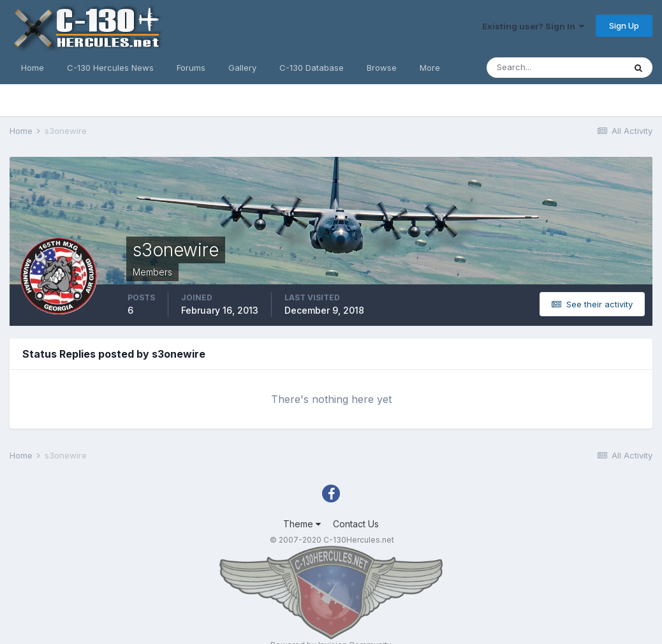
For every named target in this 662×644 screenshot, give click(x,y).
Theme (302, 524)
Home (33, 68)
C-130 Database (312, 68)
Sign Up (624, 26)
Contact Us (356, 524)
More (430, 68)
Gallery (242, 68)
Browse (382, 68)
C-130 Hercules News (110, 68)
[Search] (555, 68)
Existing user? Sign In (533, 26)
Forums (191, 68)
